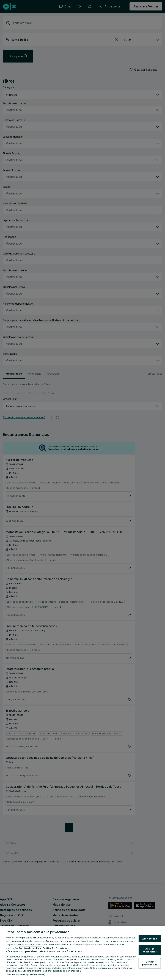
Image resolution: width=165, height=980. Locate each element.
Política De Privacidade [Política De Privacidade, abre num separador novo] (56, 948)
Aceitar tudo (150, 939)
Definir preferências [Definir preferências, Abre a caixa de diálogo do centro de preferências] (150, 963)
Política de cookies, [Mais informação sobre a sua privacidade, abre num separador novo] (30, 948)
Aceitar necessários (150, 950)
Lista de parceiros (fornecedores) (25, 974)
